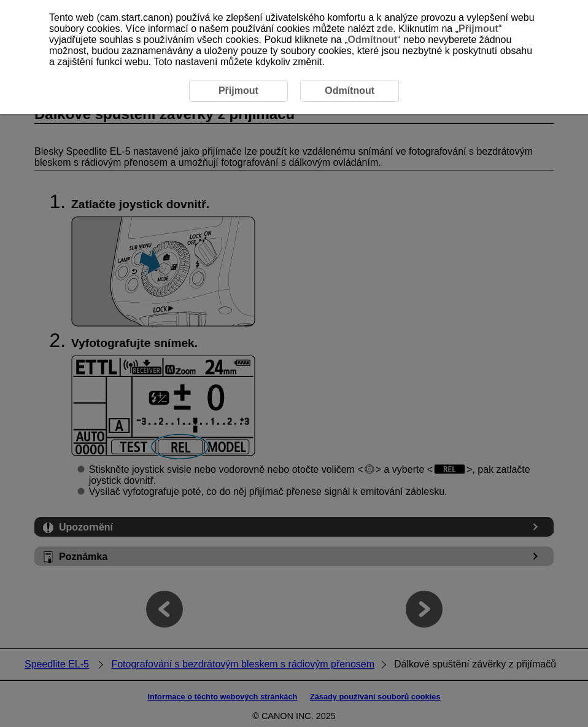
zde (385, 29)
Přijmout (478, 29)
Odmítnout (372, 40)
